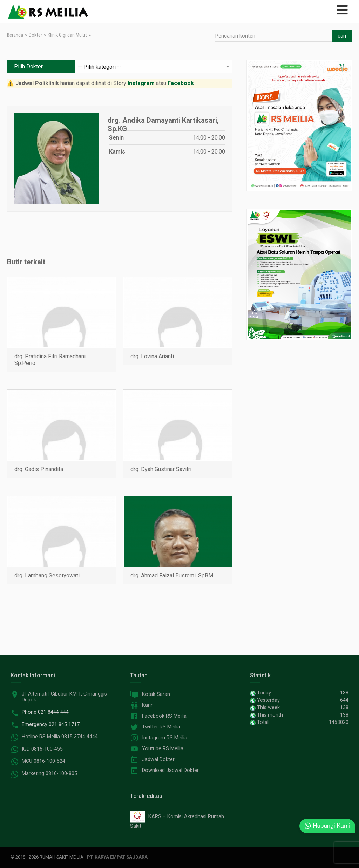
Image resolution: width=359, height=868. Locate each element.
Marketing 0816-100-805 (49, 774)
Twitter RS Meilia (161, 727)
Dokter (35, 35)
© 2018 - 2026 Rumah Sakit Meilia (47, 857)
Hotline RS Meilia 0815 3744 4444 (60, 737)
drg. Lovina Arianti (152, 356)
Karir (147, 705)
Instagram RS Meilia (165, 738)
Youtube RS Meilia (163, 749)
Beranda (15, 35)
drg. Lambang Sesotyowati (47, 575)
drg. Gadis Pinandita (39, 469)
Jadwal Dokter (158, 759)
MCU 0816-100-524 (43, 761)
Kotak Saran (156, 694)
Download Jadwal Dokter (170, 770)
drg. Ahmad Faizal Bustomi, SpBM (172, 575)
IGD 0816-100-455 (42, 749)
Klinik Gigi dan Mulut (67, 35)
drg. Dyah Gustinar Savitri (161, 469)
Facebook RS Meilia (164, 716)
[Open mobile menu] (342, 10)
